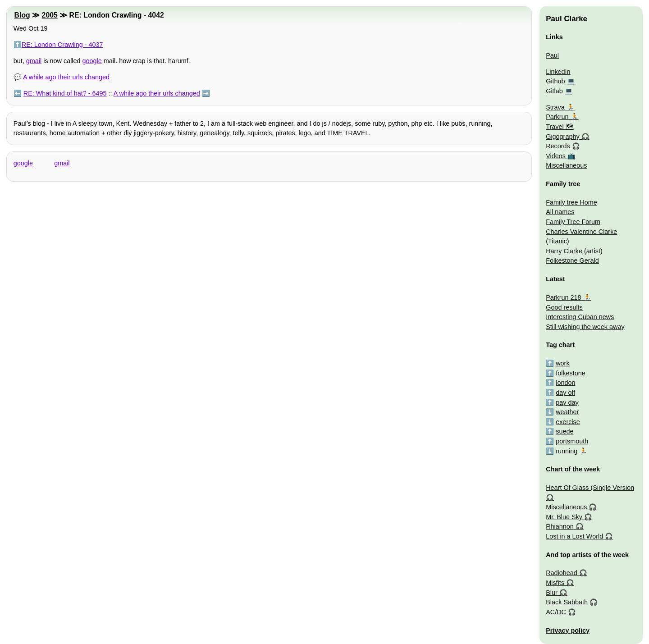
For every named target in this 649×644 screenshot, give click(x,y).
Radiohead (562, 573)
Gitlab (554, 91)
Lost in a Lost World (574, 536)
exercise (568, 422)
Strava (555, 107)
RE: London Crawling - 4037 (62, 45)
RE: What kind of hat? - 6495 (65, 93)
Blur (552, 593)
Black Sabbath (567, 602)
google (92, 61)
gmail (34, 61)
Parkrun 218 (563, 297)
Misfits (555, 583)
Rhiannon (560, 526)
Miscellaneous (566, 165)
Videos (556, 156)
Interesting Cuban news (580, 317)
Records (558, 146)
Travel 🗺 (560, 127)
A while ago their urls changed (66, 77)
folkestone (571, 373)
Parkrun (557, 117)
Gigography (562, 137)
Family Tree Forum (573, 222)
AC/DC (556, 612)
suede (564, 431)
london (565, 383)
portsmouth (572, 441)
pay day (567, 402)
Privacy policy (568, 630)
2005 (50, 15)
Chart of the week (573, 469)
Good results (564, 307)
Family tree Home (571, 202)
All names (560, 212)
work (562, 363)
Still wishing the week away (585, 327)
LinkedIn (558, 72)
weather (567, 412)
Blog (22, 15)
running (567, 451)
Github (555, 81)
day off (565, 393)
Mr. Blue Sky (564, 517)
